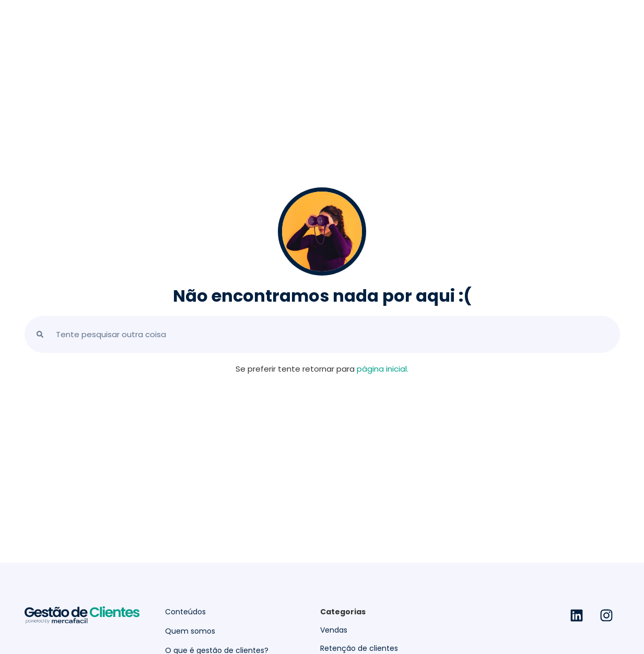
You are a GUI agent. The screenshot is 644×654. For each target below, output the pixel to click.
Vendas (334, 630)
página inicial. (383, 369)
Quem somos (190, 631)
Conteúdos (185, 612)
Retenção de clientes (359, 648)
